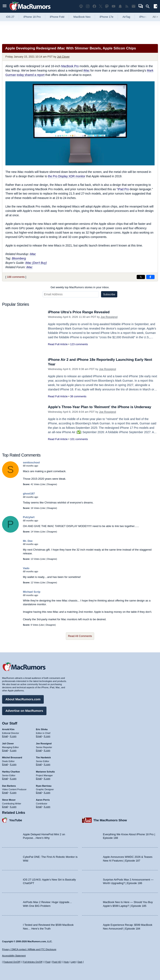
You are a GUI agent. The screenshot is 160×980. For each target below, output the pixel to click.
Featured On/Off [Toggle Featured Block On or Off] (12, 962)
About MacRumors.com (23, 699)
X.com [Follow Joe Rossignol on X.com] (47, 750)
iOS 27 (10, 17)
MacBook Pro (70, 66)
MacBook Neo (82, 17)
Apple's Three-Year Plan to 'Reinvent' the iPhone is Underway (100, 407)
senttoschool (31, 462)
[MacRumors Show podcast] (81, 6)
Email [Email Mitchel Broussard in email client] (5, 764)
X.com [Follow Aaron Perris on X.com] (47, 807)
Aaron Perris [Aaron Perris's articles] (43, 800)
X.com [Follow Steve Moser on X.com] (13, 807)
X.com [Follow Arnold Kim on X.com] (13, 736)
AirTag (126, 17)
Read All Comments (80, 636)
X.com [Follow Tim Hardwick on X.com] (47, 764)
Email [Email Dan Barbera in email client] (5, 793)
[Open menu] (5, 6)
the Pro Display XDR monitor (67, 176)
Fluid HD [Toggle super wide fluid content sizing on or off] (57, 962)
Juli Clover (63, 57)
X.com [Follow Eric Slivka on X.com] (47, 736)
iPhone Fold (57, 17)
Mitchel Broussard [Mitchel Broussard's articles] (12, 757)
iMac (86, 70)
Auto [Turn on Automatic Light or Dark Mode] (67, 962)
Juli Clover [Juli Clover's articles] (8, 743)
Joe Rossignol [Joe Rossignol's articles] (44, 743)
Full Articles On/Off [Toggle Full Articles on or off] (33, 962)
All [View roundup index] (155, 17)
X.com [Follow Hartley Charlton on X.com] (13, 779)
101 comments (79, 439)
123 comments (79, 344)
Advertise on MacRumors (24, 711)
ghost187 (29, 494)
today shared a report (31, 75)
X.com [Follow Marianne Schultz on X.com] (47, 779)
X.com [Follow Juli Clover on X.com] (13, 750)
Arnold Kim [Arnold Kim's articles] (8, 729)
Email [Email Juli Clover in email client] (5, 750)
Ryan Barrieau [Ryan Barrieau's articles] (44, 786)
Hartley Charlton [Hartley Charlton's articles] (11, 772)
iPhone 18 (146, 17)
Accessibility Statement (14, 956)
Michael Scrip (32, 592)
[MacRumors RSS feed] (127, 6)
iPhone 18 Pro (32, 17)
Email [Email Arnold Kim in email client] (5, 736)
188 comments (16, 277)
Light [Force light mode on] (73, 962)
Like (43, 484)
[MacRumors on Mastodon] (107, 6)
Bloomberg (19, 258)
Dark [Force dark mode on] (80, 962)
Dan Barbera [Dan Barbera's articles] (9, 786)
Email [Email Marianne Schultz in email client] (39, 779)
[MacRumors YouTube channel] (114, 6)
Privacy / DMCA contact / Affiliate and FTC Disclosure (29, 949)
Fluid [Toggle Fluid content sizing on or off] (48, 962)
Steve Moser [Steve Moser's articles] (9, 800)
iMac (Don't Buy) (36, 263)
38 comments (78, 396)
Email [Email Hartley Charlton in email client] (5, 779)
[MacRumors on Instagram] (88, 6)
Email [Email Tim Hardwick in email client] (39, 764)
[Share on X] (141, 277)
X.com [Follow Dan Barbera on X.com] (13, 793)
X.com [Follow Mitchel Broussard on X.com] (13, 764)
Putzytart (29, 517)
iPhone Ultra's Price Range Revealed (79, 312)
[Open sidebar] (155, 7)
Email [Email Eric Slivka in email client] (39, 736)
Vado (26, 568)
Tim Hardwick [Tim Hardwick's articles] (43, 757)
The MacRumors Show (110, 820)
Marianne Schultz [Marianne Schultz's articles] (45, 772)
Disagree (52, 484)
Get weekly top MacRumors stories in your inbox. (80, 287)
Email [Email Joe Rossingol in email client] (39, 750)
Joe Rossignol (109, 317)
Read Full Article (58, 344)
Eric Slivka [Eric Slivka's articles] (42, 729)
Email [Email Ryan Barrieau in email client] (39, 793)
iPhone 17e (106, 17)
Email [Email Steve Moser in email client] (5, 807)
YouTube (16, 820)
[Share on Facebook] (150, 277)
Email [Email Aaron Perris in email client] (39, 807)
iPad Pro (123, 189)
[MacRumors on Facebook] (94, 6)
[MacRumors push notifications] (120, 6)
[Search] (149, 6)
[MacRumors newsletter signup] (134, 6)
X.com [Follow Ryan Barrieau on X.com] (47, 793)
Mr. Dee (28, 541)
